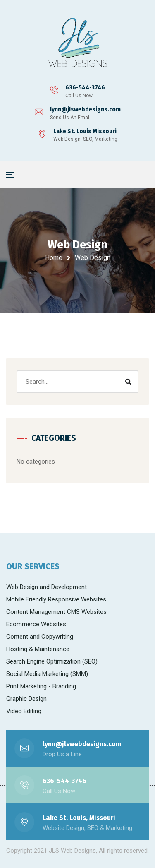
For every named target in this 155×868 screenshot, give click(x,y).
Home (54, 258)
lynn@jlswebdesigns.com (85, 109)
